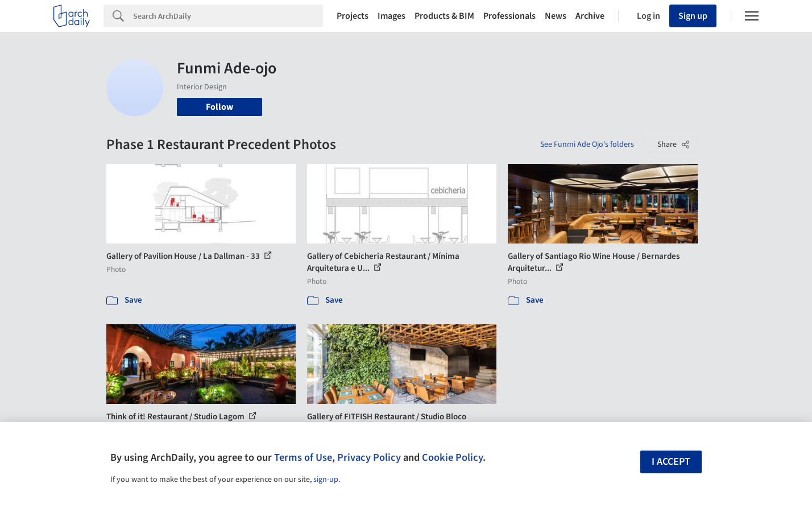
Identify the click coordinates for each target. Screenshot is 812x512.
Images (391, 16)
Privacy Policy (369, 457)
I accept (671, 462)
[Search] (228, 16)
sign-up (326, 480)
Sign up (693, 16)
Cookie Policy (452, 457)
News (556, 16)
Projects (353, 16)
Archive (590, 16)
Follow (219, 107)
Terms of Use (303, 457)
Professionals (509, 16)
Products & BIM (444, 16)
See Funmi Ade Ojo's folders (587, 144)
